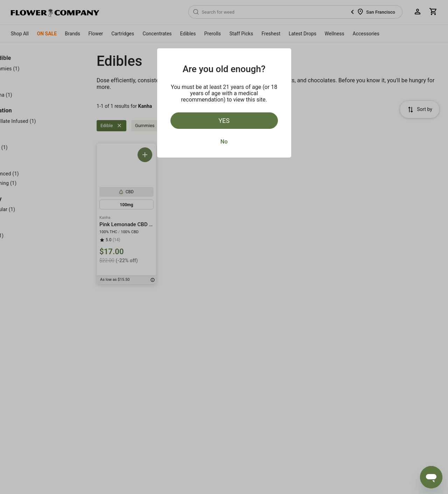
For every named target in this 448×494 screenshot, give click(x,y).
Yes (224, 121)
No (224, 142)
